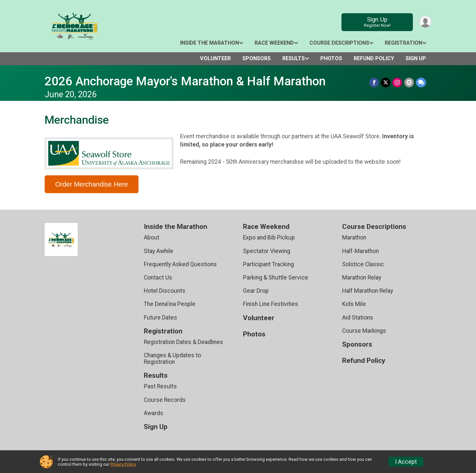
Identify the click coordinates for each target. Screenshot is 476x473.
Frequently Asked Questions (180, 264)
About (152, 237)
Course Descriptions (339, 43)
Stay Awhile (159, 251)
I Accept (406, 462)
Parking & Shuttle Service (276, 278)
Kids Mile (354, 304)
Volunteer (215, 58)
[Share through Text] (421, 83)
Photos (331, 58)
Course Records (165, 400)
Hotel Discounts (165, 291)
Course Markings (364, 331)
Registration (403, 43)
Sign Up (377, 22)
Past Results (160, 386)
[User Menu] (425, 22)
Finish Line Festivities (271, 304)
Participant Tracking (268, 264)
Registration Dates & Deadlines (183, 342)
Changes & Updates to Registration (172, 359)
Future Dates (160, 318)
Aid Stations (358, 318)
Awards (154, 413)
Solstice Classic (363, 264)
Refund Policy (374, 58)
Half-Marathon (360, 251)
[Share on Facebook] (374, 83)
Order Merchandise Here (92, 184)
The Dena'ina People (170, 304)
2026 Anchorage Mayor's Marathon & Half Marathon (185, 81)
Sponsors (257, 58)
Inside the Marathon (210, 43)
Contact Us (158, 278)
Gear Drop (256, 291)
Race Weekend (274, 43)
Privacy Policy (123, 464)
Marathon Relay (362, 278)
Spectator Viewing (267, 251)
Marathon (354, 237)
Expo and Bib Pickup (269, 237)
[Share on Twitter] (386, 83)
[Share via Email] (409, 83)
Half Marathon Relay (368, 291)
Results (294, 58)
